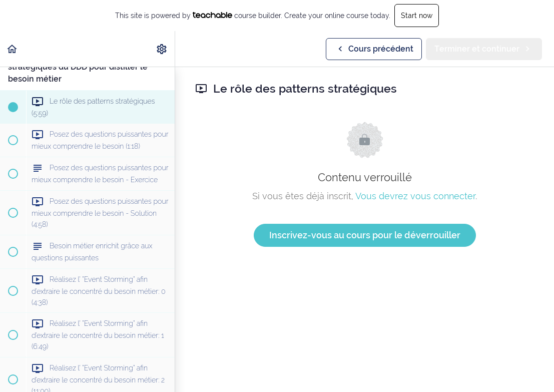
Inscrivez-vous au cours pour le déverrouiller (365, 235)
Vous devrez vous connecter (415, 196)
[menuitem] (162, 49)
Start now (417, 16)
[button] (13, 49)
